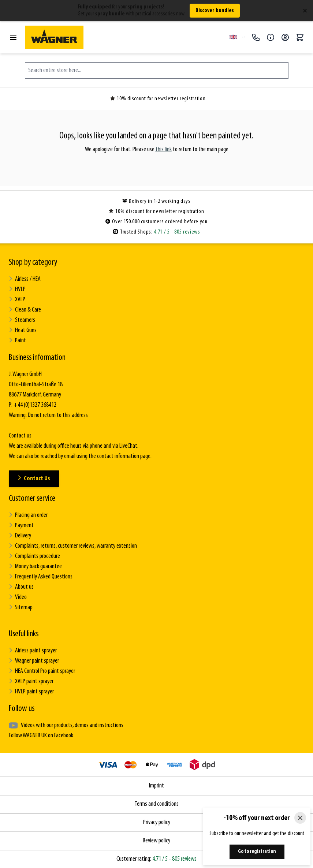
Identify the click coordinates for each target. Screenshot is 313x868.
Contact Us (34, 479)
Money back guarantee (35, 567)
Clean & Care (25, 310)
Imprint (156, 786)
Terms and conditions (156, 804)
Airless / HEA (25, 279)
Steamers (22, 320)
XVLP (17, 300)
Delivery (20, 536)
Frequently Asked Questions (41, 577)
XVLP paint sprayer (31, 681)
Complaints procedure (34, 556)
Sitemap (21, 608)
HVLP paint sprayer (31, 692)
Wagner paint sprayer (34, 661)
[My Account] (285, 37)
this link (164, 150)
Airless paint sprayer (33, 651)
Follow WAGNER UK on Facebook (41, 736)
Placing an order (28, 515)
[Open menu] (13, 37)
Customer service (32, 499)
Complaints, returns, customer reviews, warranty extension (73, 546)
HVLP (17, 289)
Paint (17, 341)
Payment (21, 526)
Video (18, 597)
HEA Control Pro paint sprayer (42, 671)
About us (21, 587)
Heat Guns (23, 330)
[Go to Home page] (124, 37)
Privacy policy (157, 822)
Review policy (156, 841)
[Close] (300, 818)
